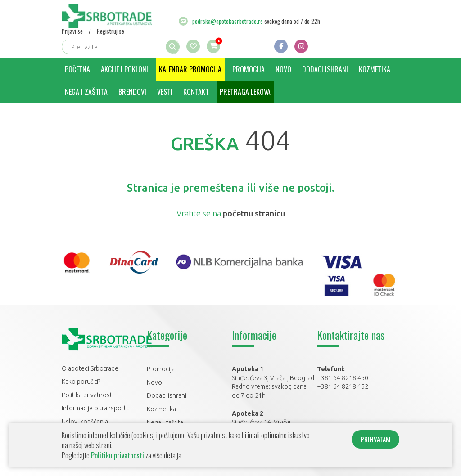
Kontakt (196, 92)
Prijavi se (72, 31)
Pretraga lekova (245, 92)
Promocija (249, 69)
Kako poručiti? (81, 382)
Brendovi (132, 92)
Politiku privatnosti (118, 455)
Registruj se (111, 31)
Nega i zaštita (86, 92)
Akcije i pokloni (124, 69)
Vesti (165, 92)
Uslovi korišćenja (85, 422)
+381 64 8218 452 (343, 386)
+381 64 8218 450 (343, 378)
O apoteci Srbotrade (90, 368)
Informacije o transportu (96, 408)
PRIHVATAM (375, 439)
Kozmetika (375, 69)
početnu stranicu (254, 213)
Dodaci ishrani (325, 69)
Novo (283, 69)
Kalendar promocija (190, 69)
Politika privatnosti (88, 395)
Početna (77, 69)
